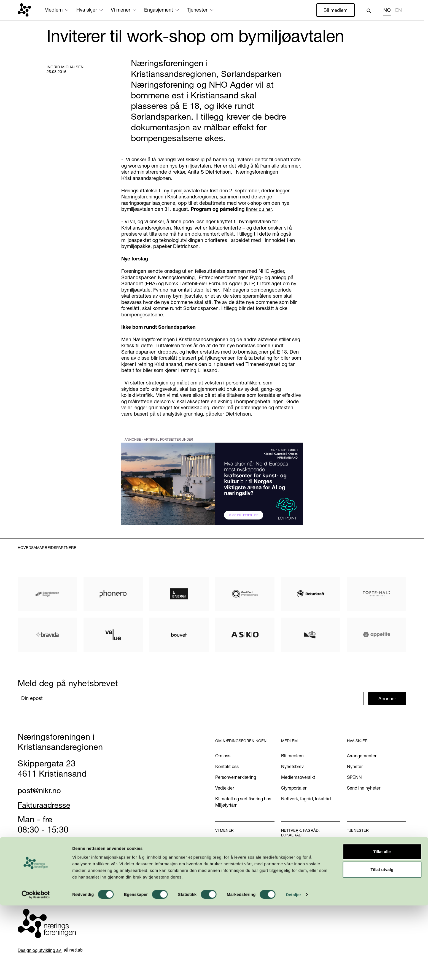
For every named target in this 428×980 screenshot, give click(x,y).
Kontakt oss (227, 767)
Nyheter (355, 767)
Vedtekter (225, 788)
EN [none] (399, 10)
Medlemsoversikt (298, 778)
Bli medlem (335, 10)
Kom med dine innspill (237, 895)
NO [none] (387, 10)
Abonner (387, 699)
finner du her (260, 210)
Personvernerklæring (236, 778)
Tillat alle (382, 926)
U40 (285, 861)
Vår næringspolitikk (234, 846)
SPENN (354, 778)
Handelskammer (363, 846)
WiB (285, 850)
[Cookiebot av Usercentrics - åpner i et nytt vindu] (36, 969)
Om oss (223, 756)
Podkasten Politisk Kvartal (241, 884)
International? (361, 867)
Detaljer (294, 969)
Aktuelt (222, 857)
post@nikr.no (42, 791)
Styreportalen (294, 788)
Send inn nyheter (364, 788)
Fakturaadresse (47, 805)
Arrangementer (362, 756)
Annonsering (359, 857)
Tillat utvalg (382, 944)
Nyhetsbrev (292, 767)
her (216, 290)
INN (285, 872)
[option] (399, 11)
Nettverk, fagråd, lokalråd (306, 799)
